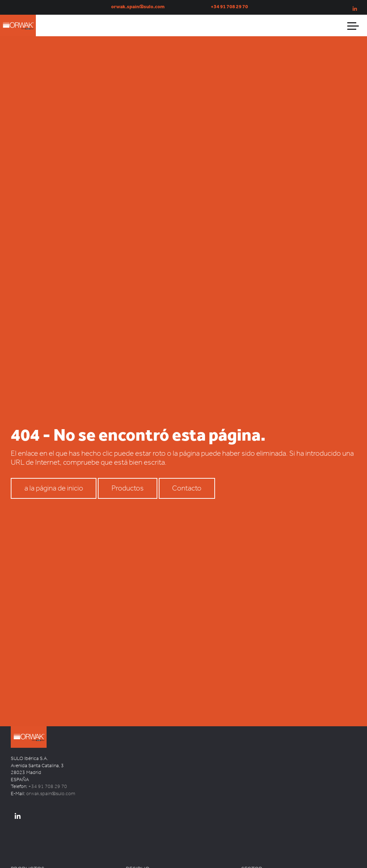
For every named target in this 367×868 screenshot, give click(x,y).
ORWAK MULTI (27, 865)
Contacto (187, 465)
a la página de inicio (54, 465)
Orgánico (136, 865)
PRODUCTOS (28, 833)
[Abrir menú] (354, 25)
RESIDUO (138, 833)
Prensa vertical (26, 841)
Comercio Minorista (262, 841)
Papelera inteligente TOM (37, 849)
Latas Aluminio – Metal (150, 849)
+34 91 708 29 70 (48, 750)
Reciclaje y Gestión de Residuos (274, 865)
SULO (36, 714)
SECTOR (252, 833)
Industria (250, 849)
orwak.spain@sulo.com (51, 758)
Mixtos (133, 857)
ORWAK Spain (25, 38)
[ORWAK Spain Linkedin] (17, 781)
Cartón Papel (139, 841)
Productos (128, 465)
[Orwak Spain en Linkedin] (355, 9)
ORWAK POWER (28, 857)
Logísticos (252, 857)
